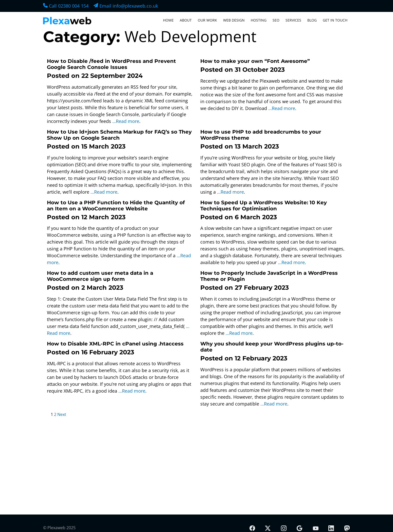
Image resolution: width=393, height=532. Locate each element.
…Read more (126, 121)
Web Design (234, 20)
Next (62, 414)
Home (168, 20)
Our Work (207, 20)
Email (126, 6)
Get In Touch (335, 20)
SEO (276, 20)
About (186, 20)
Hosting (259, 20)
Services (293, 20)
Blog (312, 20)
